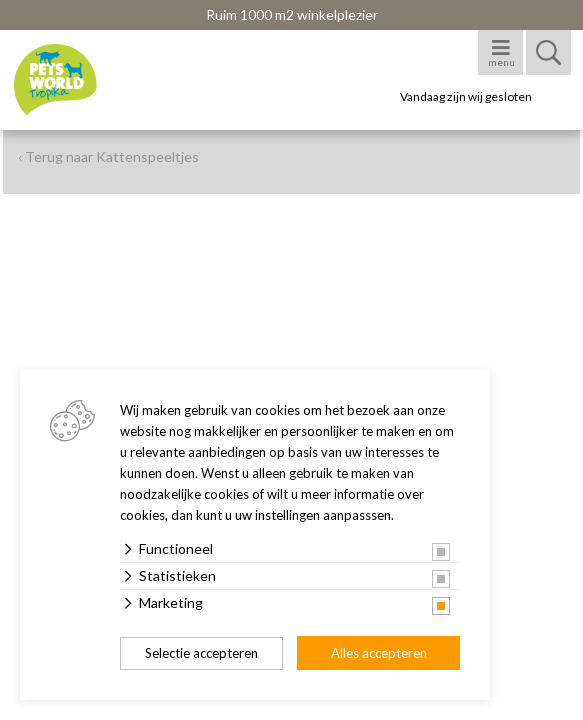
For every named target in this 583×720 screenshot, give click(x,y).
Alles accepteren (379, 653)
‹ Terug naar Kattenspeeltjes (108, 156)
